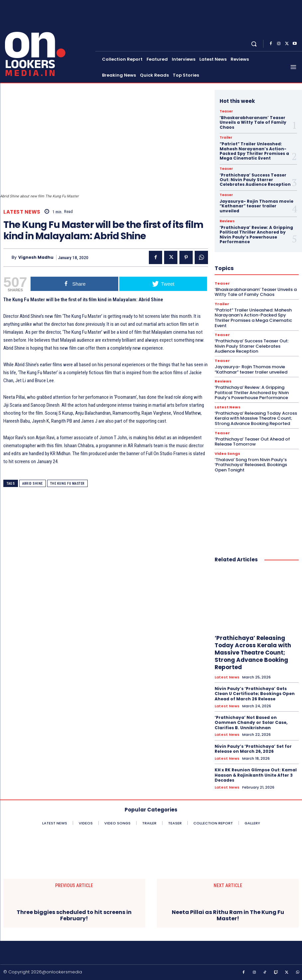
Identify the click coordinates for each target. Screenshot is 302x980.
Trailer (226, 138)
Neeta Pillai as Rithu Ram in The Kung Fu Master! (228, 915)
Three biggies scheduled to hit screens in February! (74, 915)
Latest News (22, 212)
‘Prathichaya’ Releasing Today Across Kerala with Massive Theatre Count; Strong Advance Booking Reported (256, 418)
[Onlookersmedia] (48, 41)
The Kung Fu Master (67, 484)
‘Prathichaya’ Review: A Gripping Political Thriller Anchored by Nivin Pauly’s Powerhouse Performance (256, 235)
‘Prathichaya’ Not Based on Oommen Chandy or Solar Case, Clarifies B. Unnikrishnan (251, 723)
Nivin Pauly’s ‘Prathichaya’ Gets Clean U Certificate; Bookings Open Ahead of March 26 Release (255, 694)
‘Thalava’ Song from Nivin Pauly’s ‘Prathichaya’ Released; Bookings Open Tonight (251, 465)
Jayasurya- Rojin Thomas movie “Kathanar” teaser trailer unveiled (256, 206)
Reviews (227, 221)
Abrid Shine (33, 484)
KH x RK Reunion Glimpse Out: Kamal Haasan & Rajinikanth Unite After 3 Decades (256, 775)
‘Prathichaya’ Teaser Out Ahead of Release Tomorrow (252, 442)
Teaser (226, 111)
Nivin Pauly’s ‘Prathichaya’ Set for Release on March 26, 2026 (253, 749)
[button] (254, 44)
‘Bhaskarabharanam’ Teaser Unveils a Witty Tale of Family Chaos (253, 122)
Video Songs (227, 454)
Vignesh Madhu (36, 257)
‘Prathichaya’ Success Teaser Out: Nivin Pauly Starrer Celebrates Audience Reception (255, 180)
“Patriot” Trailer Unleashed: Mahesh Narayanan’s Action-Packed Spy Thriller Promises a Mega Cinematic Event (254, 151)
